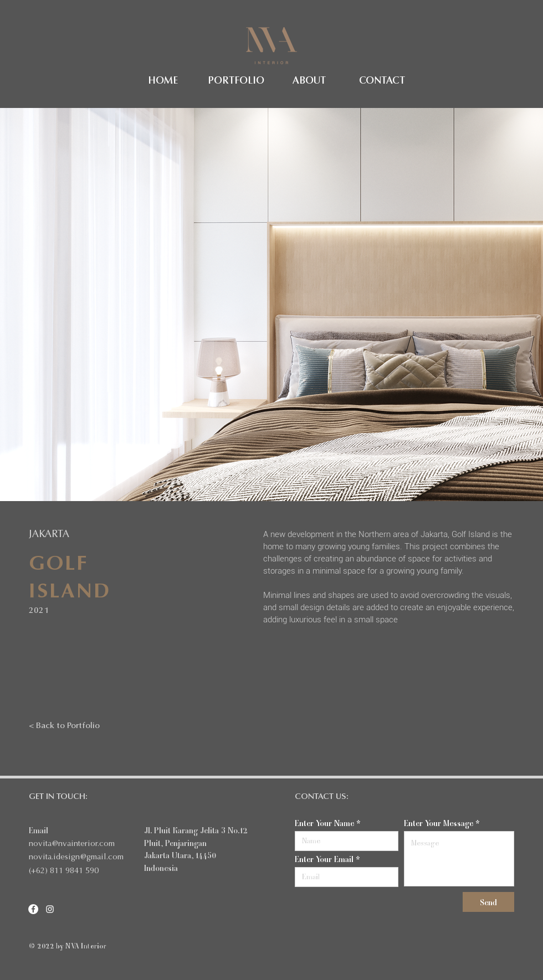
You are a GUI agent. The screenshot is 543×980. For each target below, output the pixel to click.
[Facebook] (33, 909)
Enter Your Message (439, 823)
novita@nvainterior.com (72, 844)
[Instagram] (50, 909)
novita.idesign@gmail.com (76, 857)
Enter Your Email (324, 859)
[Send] (488, 902)
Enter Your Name (324, 823)
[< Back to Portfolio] (64, 726)
